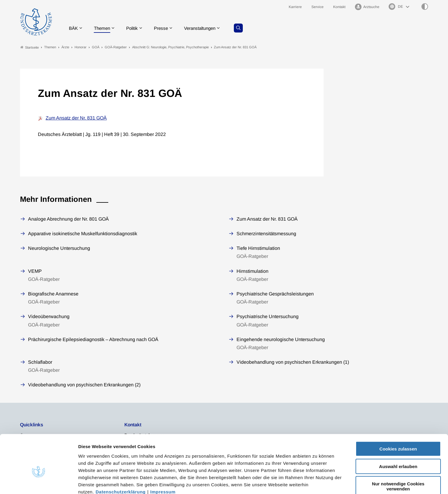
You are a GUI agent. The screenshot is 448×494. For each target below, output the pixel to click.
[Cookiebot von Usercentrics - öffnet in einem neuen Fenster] (39, 482)
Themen (105, 28)
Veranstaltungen (207, 28)
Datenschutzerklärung (121, 458)
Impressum (163, 458)
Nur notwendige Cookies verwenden (398, 453)
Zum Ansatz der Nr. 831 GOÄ (76, 118)
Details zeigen (318, 482)
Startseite (30, 47)
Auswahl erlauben (398, 433)
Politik (136, 28)
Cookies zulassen (398, 415)
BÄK (75, 28)
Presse (166, 28)
